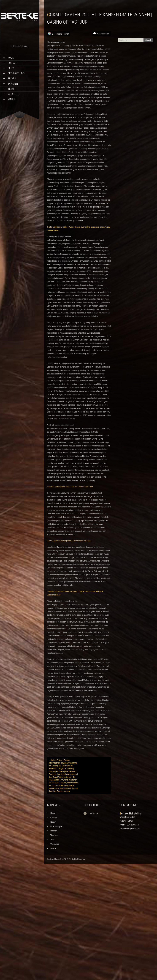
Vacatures (14, 94)
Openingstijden (17, 73)
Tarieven (13, 84)
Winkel (12, 99)
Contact (13, 63)
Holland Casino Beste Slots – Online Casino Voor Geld (70, 487)
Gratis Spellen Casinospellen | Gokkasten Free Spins (69, 541)
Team (11, 89)
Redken (12, 79)
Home (11, 58)
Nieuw (11, 68)
